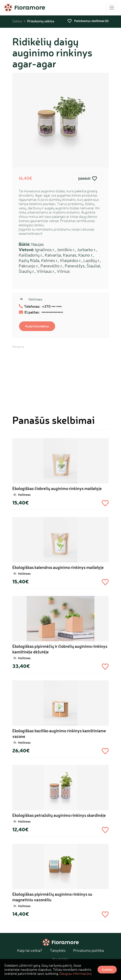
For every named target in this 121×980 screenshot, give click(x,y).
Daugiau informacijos (76, 973)
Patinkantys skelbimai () (88, 21)
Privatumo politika (89, 950)
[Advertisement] (61, 376)
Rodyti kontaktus (37, 326)
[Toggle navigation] (112, 8)
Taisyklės (58, 950)
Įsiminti (84, 178)
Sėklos (17, 21)
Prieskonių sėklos (41, 21)
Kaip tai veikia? (30, 950)
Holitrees (35, 299)
